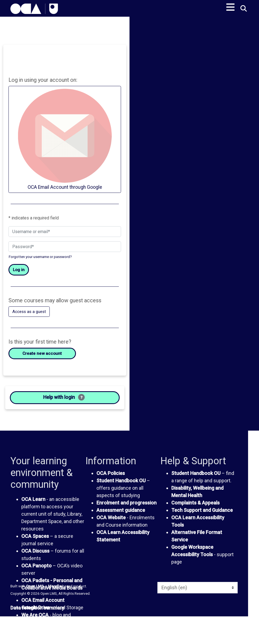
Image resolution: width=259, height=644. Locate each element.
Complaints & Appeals (195, 506)
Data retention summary (37, 611)
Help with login (64, 400)
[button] (243, 9)
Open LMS (35, 589)
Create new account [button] (42, 355)
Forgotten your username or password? (40, 257)
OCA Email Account (43, 603)
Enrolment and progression (126, 506)
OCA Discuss (35, 554)
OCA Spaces (35, 539)
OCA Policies (111, 476)
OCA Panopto (36, 569)
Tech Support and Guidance (202, 513)
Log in (19, 270)
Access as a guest (30, 313)
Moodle (55, 589)
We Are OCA (35, 618)
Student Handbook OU (121, 484)
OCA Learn (33, 502)
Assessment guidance (121, 513)
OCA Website (111, 520)
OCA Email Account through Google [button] (65, 139)
